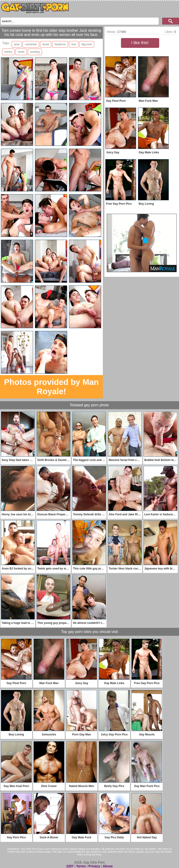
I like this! (140, 43)
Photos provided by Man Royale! (51, 387)
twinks (8, 52)
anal (17, 44)
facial (46, 44)
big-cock (87, 44)
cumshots (31, 44)
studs (21, 52)
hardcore (60, 44)
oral (74, 44)
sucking (35, 52)
